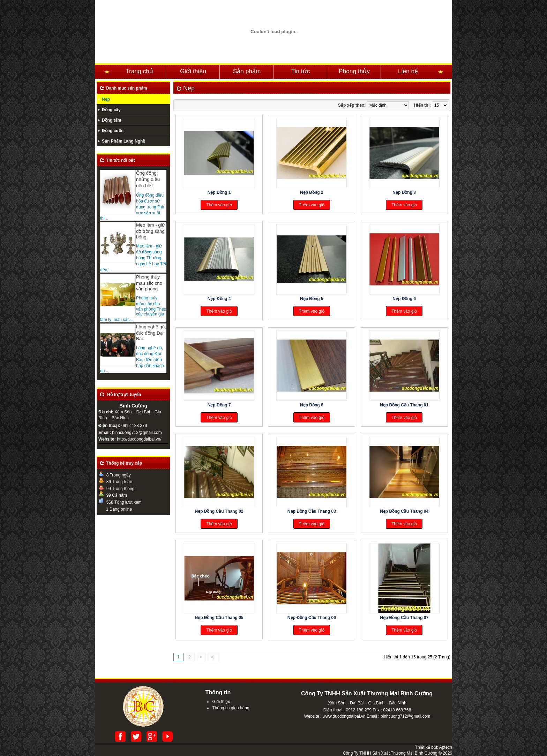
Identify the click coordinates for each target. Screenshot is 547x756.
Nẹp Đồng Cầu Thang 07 (404, 618)
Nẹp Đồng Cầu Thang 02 (219, 511)
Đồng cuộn (113, 131)
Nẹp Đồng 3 (404, 192)
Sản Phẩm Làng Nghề (123, 141)
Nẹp (106, 99)
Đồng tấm (111, 120)
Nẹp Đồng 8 (312, 405)
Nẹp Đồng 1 (219, 192)
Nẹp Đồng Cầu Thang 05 (219, 618)
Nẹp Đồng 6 (404, 299)
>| (212, 657)
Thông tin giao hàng (231, 708)
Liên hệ (408, 71)
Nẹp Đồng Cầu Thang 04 (404, 511)
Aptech (446, 747)
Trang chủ (139, 71)
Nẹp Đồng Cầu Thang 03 (312, 511)
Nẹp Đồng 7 (219, 405)
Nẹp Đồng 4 (219, 299)
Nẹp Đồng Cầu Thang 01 (404, 405)
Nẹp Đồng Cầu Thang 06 (312, 618)
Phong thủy (354, 71)
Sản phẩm (247, 71)
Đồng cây (111, 110)
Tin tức (301, 71)
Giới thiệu (193, 71)
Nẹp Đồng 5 (312, 299)
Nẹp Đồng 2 (312, 192)
